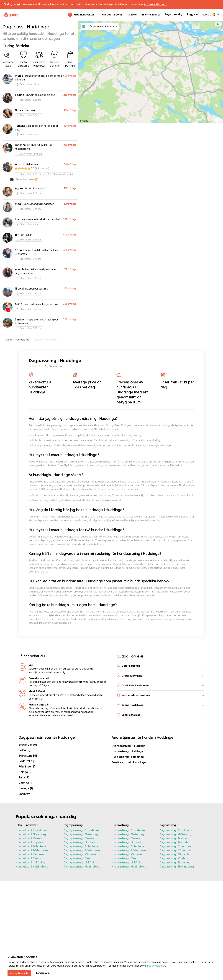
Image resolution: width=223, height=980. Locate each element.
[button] (161, 666)
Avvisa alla (43, 973)
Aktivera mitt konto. (155, 4)
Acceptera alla (19, 973)
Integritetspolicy (156, 966)
